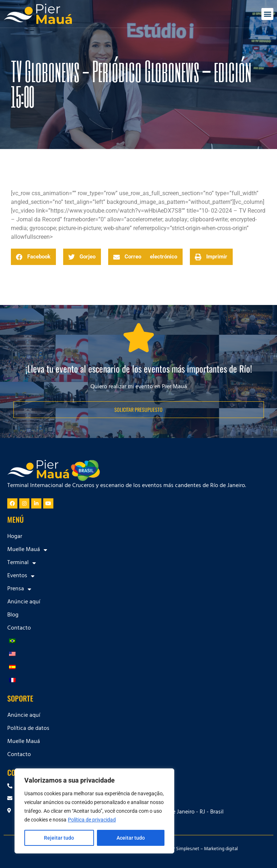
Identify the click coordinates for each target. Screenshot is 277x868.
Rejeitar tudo (59, 838)
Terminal (22, 563)
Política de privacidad (92, 820)
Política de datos (28, 729)
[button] (267, 14)
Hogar (15, 537)
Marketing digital (221, 849)
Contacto (19, 628)
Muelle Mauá (27, 550)
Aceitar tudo (131, 838)
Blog (13, 615)
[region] (94, 811)
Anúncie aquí (24, 602)
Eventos (21, 576)
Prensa (19, 589)
